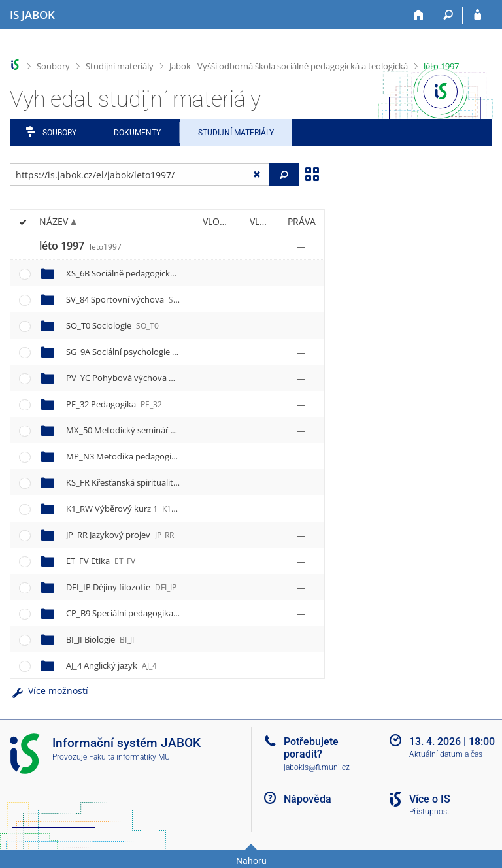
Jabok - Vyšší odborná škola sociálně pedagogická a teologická (289, 66)
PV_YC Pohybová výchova (130, 378)
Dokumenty (137, 133)
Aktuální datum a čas (446, 754)
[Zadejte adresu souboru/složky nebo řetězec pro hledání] (140, 175)
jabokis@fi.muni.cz (317, 767)
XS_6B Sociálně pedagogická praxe (146, 273)
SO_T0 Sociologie (112, 325)
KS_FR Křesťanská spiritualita (135, 482)
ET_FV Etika (101, 561)
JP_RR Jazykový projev (120, 535)
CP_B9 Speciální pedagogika (133, 613)
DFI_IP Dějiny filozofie (121, 587)
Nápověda (308, 799)
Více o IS (430, 799)
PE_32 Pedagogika (114, 404)
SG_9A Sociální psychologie (132, 352)
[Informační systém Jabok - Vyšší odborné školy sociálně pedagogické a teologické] (32, 15)
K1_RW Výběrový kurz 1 (126, 509)
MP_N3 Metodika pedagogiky (138, 456)
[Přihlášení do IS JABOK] (477, 15)
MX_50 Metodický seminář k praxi (146, 430)
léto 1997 (441, 66)
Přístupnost (429, 812)
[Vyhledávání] (448, 15)
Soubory (53, 66)
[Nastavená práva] (301, 246)
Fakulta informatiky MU (129, 757)
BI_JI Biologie (100, 639)
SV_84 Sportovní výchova (128, 299)
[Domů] (419, 15)
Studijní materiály (120, 66)
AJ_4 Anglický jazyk (111, 665)
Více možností (49, 691)
